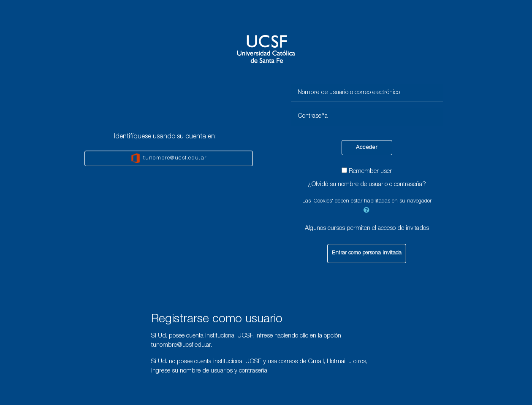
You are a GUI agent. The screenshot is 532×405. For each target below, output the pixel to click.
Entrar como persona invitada (367, 253)
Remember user (370, 171)
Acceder (367, 148)
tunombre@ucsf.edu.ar (168, 158)
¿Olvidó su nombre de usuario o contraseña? (367, 185)
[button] (367, 210)
